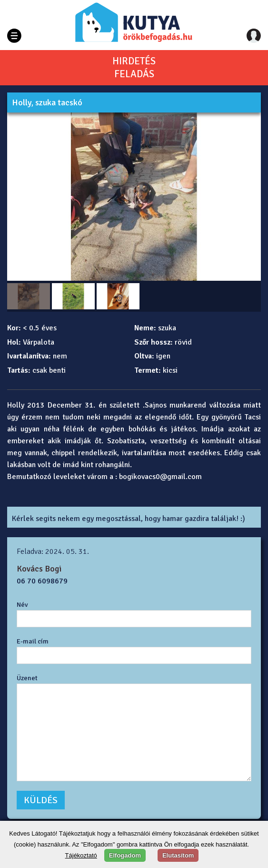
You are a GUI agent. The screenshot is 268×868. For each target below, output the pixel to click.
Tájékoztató (81, 855)
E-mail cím (33, 641)
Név (22, 604)
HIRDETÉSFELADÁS (134, 67)
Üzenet (27, 678)
